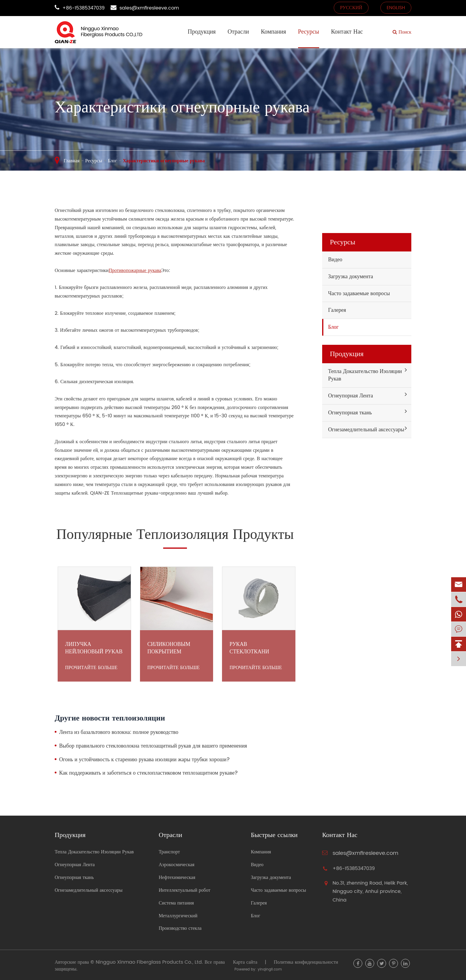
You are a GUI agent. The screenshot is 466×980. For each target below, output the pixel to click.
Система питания (176, 903)
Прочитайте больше (91, 668)
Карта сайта (245, 962)
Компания (274, 32)
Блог (113, 161)
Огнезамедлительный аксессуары (366, 430)
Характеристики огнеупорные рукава (164, 161)
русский (351, 8)
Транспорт (169, 852)
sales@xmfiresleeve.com (149, 8)
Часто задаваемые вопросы (359, 294)
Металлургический (178, 916)
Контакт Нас (347, 32)
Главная (72, 161)
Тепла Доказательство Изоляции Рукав (365, 375)
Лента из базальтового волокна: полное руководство (119, 732)
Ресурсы (309, 32)
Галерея (337, 310)
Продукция (201, 32)
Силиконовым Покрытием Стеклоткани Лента (169, 648)
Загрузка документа (351, 277)
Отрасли (238, 32)
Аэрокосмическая (177, 865)
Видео (335, 260)
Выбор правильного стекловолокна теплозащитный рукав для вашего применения (153, 746)
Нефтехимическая (177, 878)
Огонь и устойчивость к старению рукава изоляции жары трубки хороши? (144, 760)
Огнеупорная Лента (351, 396)
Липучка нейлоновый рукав (94, 648)
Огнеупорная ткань (350, 413)
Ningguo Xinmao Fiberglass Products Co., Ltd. (149, 962)
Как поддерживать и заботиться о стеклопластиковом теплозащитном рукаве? (149, 773)
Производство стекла (180, 928)
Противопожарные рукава (135, 270)
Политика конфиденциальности (306, 962)
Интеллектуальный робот (185, 890)
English (396, 8)
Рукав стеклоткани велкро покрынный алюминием (258, 648)
